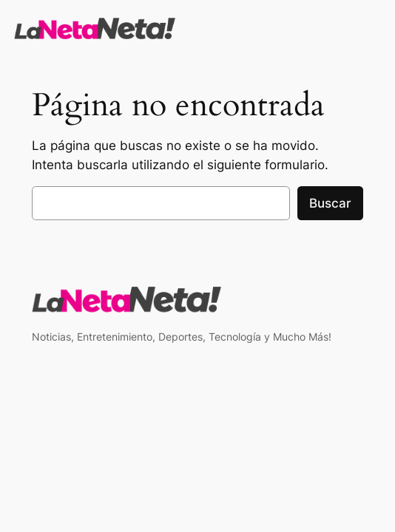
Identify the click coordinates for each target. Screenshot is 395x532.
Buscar (330, 203)
